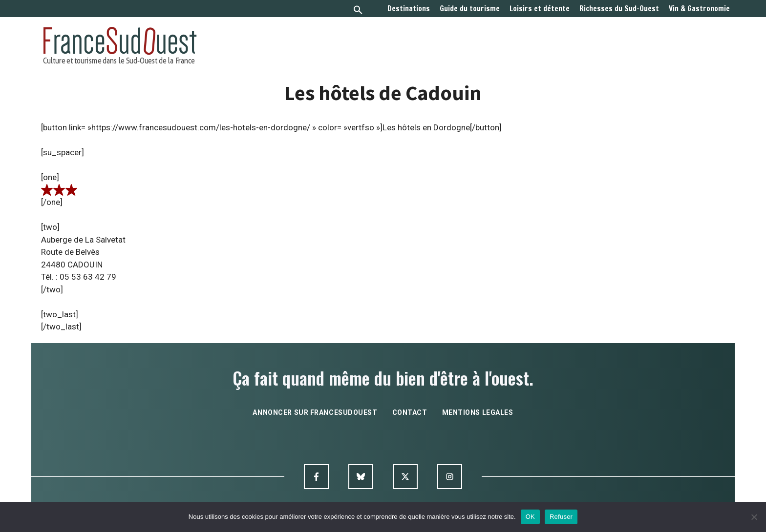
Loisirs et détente (540, 9)
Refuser (561, 517)
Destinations (409, 9)
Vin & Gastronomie (699, 9)
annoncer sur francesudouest (315, 412)
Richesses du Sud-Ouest (619, 9)
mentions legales (478, 412)
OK (530, 517)
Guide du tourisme (470, 9)
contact (410, 412)
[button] (358, 11)
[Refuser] (754, 517)
